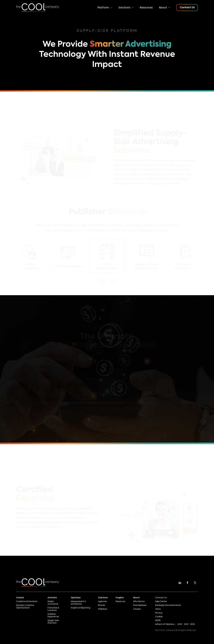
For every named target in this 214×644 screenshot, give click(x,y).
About (136, 598)
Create (20, 598)
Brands (102, 605)
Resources (146, 8)
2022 (180, 624)
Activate (52, 598)
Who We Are (139, 602)
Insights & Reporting (80, 608)
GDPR (158, 621)
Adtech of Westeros (165, 624)
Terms (158, 609)
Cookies (159, 617)
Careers (137, 609)
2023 (186, 624)
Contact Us (161, 598)
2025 (192, 624)
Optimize (76, 598)
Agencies (102, 602)
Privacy (159, 613)
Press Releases (140, 605)
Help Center (161, 602)
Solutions (103, 598)
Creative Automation (27, 602)
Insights (120, 598)
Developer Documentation (168, 605)
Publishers (103, 609)
